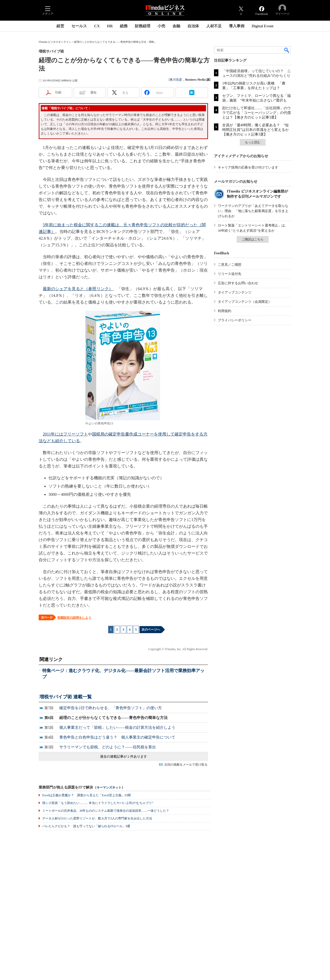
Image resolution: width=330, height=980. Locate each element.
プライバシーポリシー (235, 320)
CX (97, 26)
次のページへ (151, 630)
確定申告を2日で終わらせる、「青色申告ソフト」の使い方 (111, 708)
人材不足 (214, 26)
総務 (124, 26)
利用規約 (225, 311)
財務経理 (143, 26)
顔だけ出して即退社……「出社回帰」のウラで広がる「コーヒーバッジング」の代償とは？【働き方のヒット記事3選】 (257, 113)
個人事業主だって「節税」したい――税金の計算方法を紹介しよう (117, 727)
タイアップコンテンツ (235, 292)
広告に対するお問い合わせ (238, 283)
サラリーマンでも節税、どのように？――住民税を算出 (108, 747)
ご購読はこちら (253, 239)
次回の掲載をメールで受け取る (186, 765)
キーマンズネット (109, 788)
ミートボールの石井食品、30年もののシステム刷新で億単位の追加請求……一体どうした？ (106, 811)
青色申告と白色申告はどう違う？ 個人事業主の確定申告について (117, 737)
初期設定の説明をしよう (74, 618)
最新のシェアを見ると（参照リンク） (78, 289)
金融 (176, 26)
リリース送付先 (230, 274)
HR (110, 26)
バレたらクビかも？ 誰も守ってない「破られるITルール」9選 (86, 826)
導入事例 (237, 26)
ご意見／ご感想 (230, 265)
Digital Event (263, 26)
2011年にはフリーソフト (65, 434)
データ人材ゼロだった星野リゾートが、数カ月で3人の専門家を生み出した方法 (97, 818)
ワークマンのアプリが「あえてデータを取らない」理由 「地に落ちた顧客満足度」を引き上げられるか (253, 211)
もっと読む (253, 142)
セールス (79, 26)
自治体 (193, 26)
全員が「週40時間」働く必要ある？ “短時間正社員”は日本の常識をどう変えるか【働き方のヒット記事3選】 (255, 130)
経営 (60, 26)
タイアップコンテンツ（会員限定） (245, 302)
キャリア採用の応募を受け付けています (248, 167)
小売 (161, 26)
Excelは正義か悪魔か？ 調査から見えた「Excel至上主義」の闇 (86, 795)
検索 (287, 50)
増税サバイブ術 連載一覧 (66, 697)
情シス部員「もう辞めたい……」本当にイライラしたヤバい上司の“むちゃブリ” (98, 803)
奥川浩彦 (176, 80)
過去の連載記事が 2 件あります (123, 756)
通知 (93, 93)
